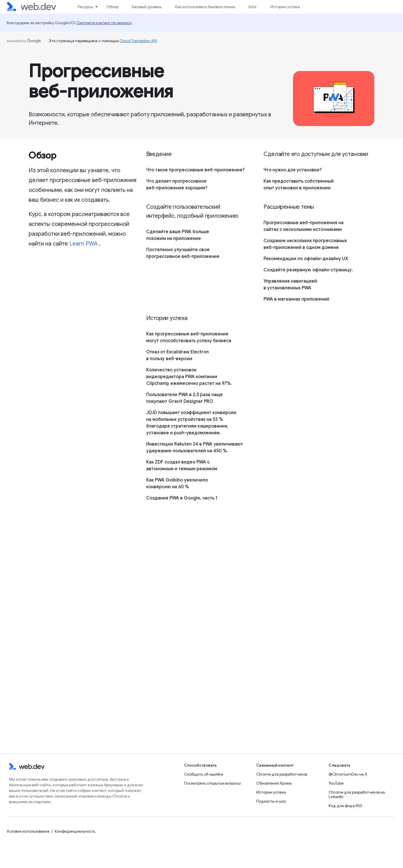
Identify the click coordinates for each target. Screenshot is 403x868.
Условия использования (28, 831)
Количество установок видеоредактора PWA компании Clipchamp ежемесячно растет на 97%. (189, 377)
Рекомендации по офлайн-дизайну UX (306, 259)
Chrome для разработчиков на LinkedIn (357, 794)
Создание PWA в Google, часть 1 (182, 498)
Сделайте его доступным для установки (316, 154)
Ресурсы (85, 7)
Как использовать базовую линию (205, 7)
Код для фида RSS (345, 806)
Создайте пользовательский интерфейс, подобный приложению (192, 211)
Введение (159, 154)
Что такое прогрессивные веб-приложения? (195, 170)
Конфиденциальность (75, 831)
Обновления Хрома (274, 783)
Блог (253, 7)
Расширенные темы (289, 207)
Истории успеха (285, 7)
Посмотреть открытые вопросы (212, 783)
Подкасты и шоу (271, 801)
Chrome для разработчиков (282, 774)
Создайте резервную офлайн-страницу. (308, 270)
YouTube (336, 783)
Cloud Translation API (138, 41)
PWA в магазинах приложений (296, 299)
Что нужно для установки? (293, 170)
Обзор (113, 7)
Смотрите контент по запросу (104, 23)
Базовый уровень (147, 7)
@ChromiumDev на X (348, 774)
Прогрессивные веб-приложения (101, 81)
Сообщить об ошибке (204, 774)
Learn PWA (83, 244)
